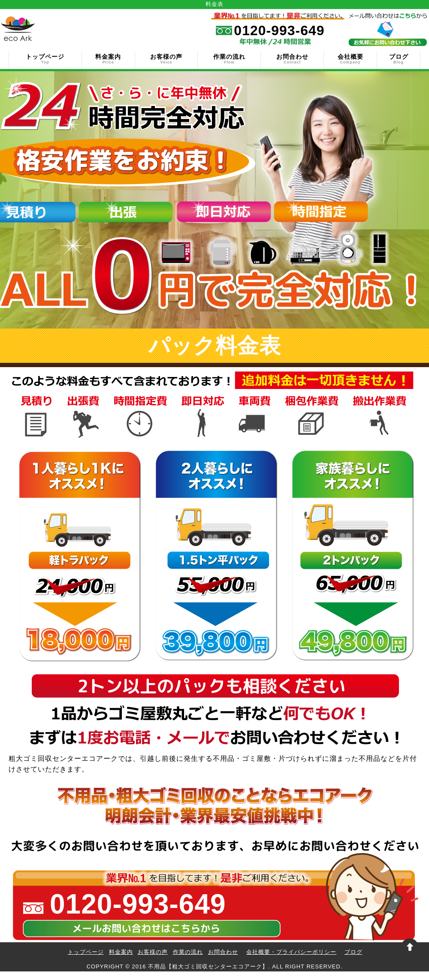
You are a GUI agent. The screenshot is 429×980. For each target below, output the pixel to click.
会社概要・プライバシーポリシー (291, 952)
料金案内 (108, 58)
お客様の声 (166, 58)
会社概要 (350, 58)
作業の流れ (229, 58)
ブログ (399, 58)
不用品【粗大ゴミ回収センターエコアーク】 (208, 966)
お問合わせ (292, 58)
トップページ (45, 58)
